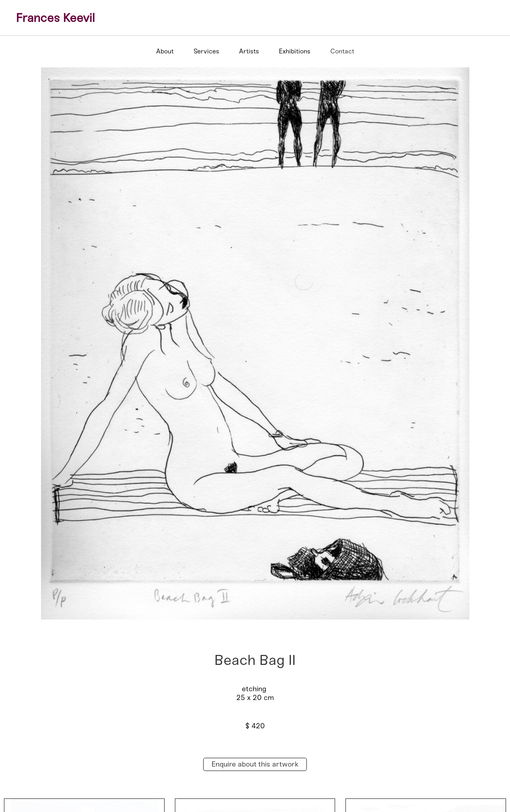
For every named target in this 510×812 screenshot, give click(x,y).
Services (206, 51)
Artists (249, 51)
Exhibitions (295, 51)
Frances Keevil (55, 18)
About (165, 51)
